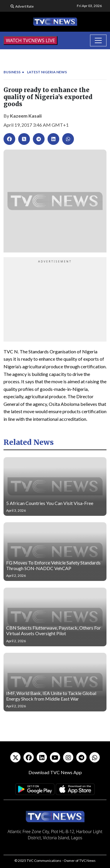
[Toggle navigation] (98, 40)
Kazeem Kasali (26, 116)
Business (12, 72)
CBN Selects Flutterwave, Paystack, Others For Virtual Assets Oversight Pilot (54, 630)
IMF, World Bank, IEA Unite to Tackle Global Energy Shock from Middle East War (51, 696)
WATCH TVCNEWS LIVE (31, 40)
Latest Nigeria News (47, 72)
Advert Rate (24, 6)
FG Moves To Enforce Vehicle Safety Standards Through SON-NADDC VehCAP (53, 565)
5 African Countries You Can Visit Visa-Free (50, 503)
